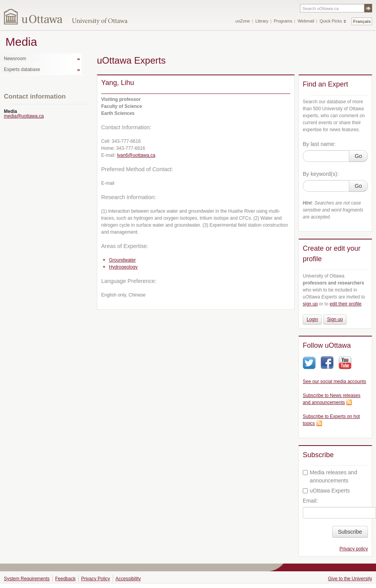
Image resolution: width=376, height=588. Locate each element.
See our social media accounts (334, 382)
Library (262, 21)
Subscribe (350, 532)
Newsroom (15, 59)
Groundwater (122, 260)
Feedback (65, 579)
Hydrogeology (123, 267)
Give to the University (350, 579)
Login (312, 319)
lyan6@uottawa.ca (136, 155)
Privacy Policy (96, 579)
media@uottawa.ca (24, 116)
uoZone (242, 21)
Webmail (306, 21)
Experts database (22, 69)
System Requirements (27, 579)
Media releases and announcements (330, 476)
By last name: (319, 144)
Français (362, 21)
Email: (310, 501)
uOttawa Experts (326, 491)
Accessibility (128, 579)
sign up (310, 304)
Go (358, 156)
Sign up (335, 319)
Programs (283, 21)
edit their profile (345, 304)
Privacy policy (354, 549)
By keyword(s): (321, 174)
